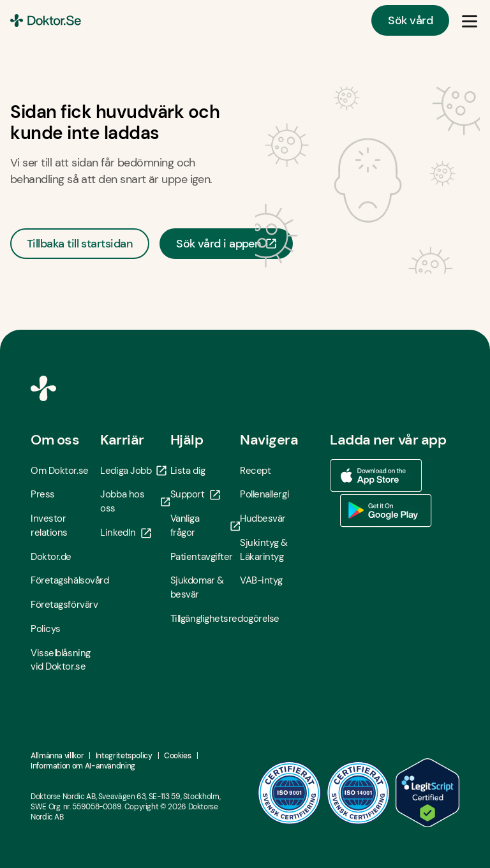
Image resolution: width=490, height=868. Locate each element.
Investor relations (49, 526)
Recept (255, 471)
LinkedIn (125, 533)
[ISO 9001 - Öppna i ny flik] (290, 793)
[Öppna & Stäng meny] (470, 20)
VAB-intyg (261, 580)
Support (195, 494)
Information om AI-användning (83, 766)
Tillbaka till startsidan (80, 244)
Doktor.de (51, 557)
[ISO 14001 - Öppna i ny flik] (359, 793)
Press (43, 494)
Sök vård (410, 20)
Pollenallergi (264, 494)
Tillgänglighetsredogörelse (205, 619)
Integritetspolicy (124, 756)
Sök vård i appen (226, 244)
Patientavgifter (202, 557)
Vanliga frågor (205, 526)
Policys (46, 629)
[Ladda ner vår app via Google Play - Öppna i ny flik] (386, 511)
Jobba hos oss (135, 501)
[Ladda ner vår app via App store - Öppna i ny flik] (376, 476)
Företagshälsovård (65, 580)
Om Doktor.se (60, 471)
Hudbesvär (263, 519)
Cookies (177, 756)
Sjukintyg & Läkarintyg (264, 550)
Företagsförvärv (64, 605)
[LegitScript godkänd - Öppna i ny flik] (427, 793)
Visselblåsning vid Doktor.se (61, 660)
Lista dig (188, 471)
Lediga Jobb (133, 471)
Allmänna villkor (57, 756)
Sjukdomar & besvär (197, 587)
